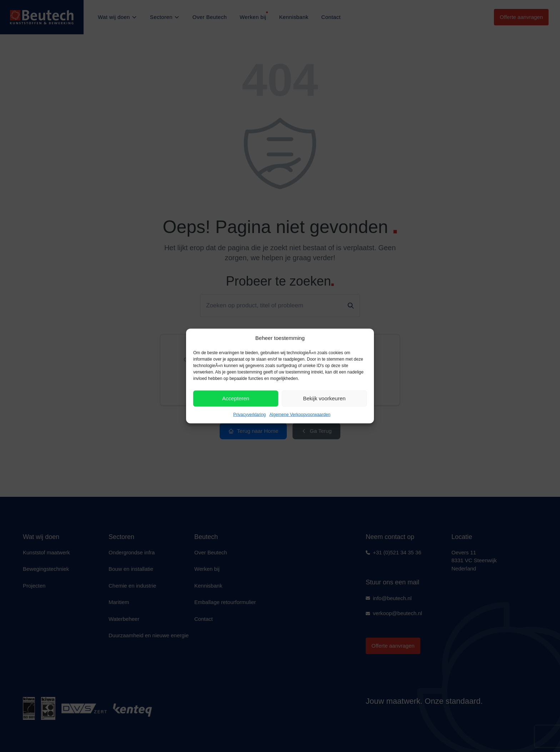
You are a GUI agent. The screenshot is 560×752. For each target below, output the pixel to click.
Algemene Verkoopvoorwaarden (300, 414)
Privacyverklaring (249, 414)
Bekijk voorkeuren (324, 398)
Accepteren (236, 398)
